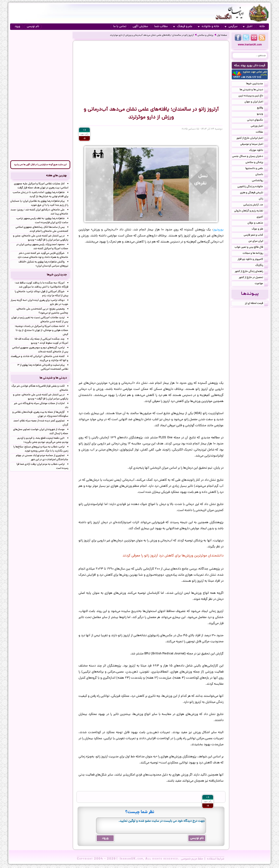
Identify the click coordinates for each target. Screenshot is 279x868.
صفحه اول (222, 35)
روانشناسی (260, 181)
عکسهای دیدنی (257, 120)
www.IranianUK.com (250, 45)
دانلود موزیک (259, 151)
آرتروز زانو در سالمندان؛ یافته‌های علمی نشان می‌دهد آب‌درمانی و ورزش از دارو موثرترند (152, 35)
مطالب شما (161, 27)
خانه (262, 27)
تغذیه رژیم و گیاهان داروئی (251, 211)
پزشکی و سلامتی (205, 35)
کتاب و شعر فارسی (256, 235)
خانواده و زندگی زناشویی (253, 187)
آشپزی (262, 217)
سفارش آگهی (140, 27)
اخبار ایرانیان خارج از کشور (252, 139)
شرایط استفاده (216, 859)
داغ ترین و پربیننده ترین (253, 96)
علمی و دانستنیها (257, 169)
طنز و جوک (260, 229)
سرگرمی (231, 27)
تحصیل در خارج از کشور (253, 278)
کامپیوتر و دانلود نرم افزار (253, 260)
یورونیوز (218, 230)
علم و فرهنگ (183, 27)
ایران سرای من (258, 241)
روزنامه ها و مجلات (255, 254)
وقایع (262, 108)
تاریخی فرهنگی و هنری (254, 193)
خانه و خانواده (208, 27)
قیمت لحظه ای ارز (256, 304)
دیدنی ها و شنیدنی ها (254, 90)
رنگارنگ (262, 266)
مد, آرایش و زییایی (256, 205)
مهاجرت (261, 284)
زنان (263, 199)
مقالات (262, 132)
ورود (17, 27)
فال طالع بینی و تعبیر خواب (251, 248)
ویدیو (262, 114)
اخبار (248, 27)
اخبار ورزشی (259, 126)
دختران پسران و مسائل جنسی (250, 157)
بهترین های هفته (56, 176)
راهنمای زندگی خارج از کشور (251, 272)
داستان (262, 175)
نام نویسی (33, 27)
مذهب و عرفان (258, 223)
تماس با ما (120, 27)
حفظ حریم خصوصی (192, 859)
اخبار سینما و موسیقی (254, 145)
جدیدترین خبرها (257, 84)
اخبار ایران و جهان (256, 102)
